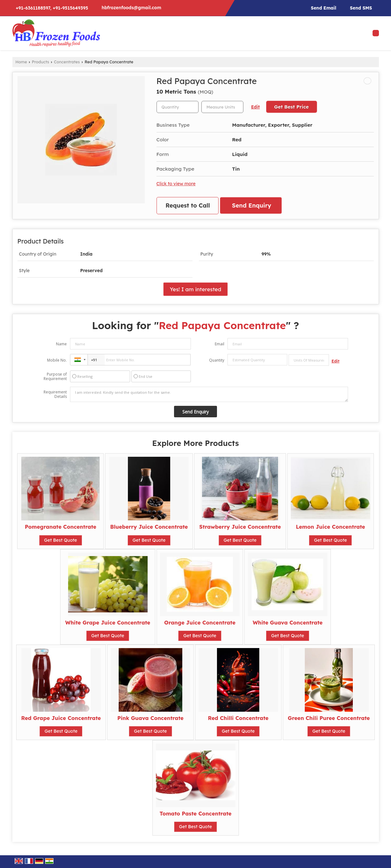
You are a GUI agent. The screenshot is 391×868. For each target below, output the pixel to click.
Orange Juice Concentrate (200, 622)
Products (40, 62)
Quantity (217, 360)
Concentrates (67, 62)
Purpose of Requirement (55, 377)
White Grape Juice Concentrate (108, 622)
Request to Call (188, 205)
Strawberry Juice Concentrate (240, 527)
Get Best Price (292, 107)
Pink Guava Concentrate (150, 718)
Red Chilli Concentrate (238, 718)
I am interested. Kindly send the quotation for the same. (209, 394)
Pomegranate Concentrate (61, 527)
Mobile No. (57, 360)
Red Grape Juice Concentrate (61, 718)
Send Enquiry (251, 205)
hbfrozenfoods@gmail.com (131, 8)
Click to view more (176, 183)
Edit (255, 107)
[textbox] (222, 107)
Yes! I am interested (196, 289)
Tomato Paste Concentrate (195, 813)
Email (220, 344)
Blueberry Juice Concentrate (149, 527)
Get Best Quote (61, 540)
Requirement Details (55, 394)
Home (21, 62)
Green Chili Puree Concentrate (329, 718)
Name (61, 344)
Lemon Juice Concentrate (331, 527)
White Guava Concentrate (288, 622)
